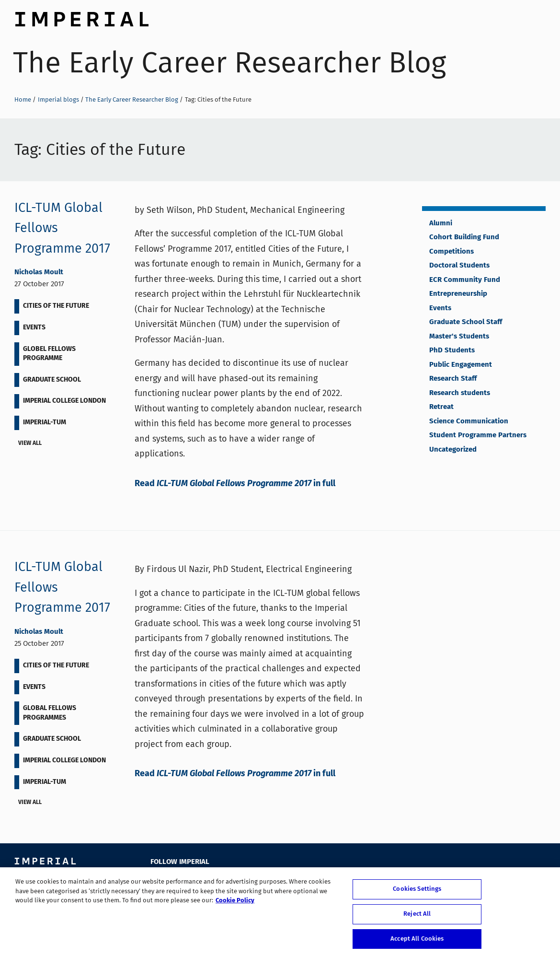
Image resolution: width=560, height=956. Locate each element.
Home (23, 99)
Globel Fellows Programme (49, 354)
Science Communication (469, 421)
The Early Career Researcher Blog (229, 63)
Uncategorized (453, 450)
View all (32, 444)
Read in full (235, 484)
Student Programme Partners (478, 435)
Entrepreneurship (458, 294)
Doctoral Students (459, 266)
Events (34, 327)
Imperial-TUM (45, 422)
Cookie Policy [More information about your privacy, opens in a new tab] (235, 904)
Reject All (417, 917)
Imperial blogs (58, 99)
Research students (460, 393)
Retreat (441, 407)
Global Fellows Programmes (50, 713)
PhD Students (452, 350)
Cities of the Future (56, 306)
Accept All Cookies (417, 942)
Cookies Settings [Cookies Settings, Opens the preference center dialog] (417, 892)
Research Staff (453, 379)
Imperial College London (81, 17)
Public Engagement (461, 365)
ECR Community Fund (465, 280)
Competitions (451, 252)
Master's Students (459, 337)
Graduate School (52, 380)
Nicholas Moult (39, 272)
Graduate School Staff (466, 322)
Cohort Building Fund (464, 237)
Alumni (441, 223)
